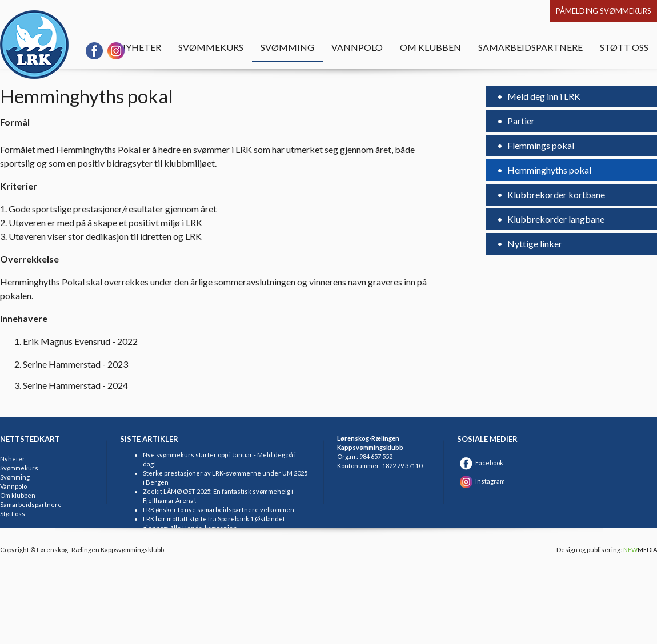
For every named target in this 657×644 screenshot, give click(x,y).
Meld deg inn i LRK (543, 96)
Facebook (480, 463)
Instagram (481, 481)
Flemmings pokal (540, 145)
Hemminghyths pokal (548, 170)
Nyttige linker (534, 243)
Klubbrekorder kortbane (555, 194)
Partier (520, 121)
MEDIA (640, 550)
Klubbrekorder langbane (555, 219)
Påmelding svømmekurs (604, 11)
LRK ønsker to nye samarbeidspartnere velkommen (219, 510)
